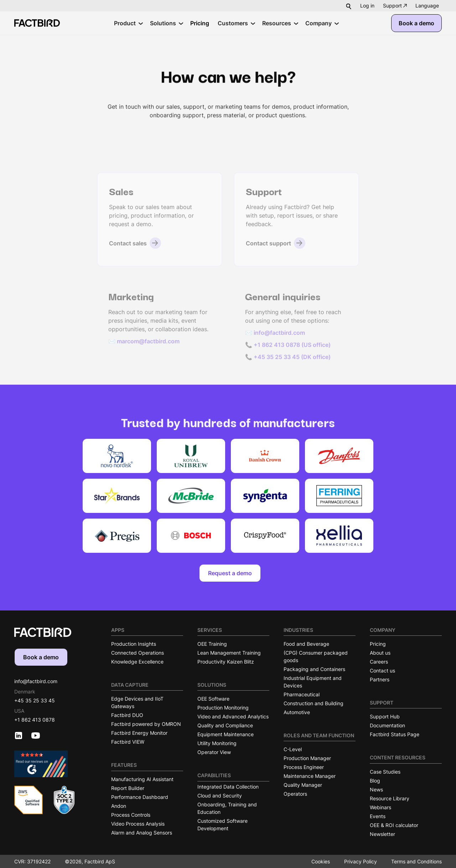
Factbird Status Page (395, 734)
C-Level (293, 749)
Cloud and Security (220, 796)
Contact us (382, 671)
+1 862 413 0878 (35, 720)
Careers (379, 662)
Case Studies (385, 772)
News (376, 789)
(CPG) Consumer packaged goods (316, 656)
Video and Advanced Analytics (233, 716)
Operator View (214, 752)
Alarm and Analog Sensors (142, 833)
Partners (380, 679)
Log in (367, 6)
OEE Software (213, 699)
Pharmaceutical (302, 694)
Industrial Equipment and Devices (313, 682)
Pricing (378, 644)
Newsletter (382, 834)
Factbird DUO (127, 715)
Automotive (297, 712)
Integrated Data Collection (228, 787)
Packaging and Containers (314, 669)
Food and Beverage (306, 644)
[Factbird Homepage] (37, 23)
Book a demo (416, 23)
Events (378, 816)
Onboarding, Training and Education (227, 808)
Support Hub (385, 716)
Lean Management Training (229, 653)
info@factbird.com (36, 681)
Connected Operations (138, 653)
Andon (119, 806)
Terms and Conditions (416, 861)
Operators (295, 794)
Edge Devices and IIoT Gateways (137, 702)
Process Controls (131, 815)
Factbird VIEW (128, 742)
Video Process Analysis (138, 824)
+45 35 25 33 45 (35, 700)
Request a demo (230, 573)
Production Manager (307, 758)
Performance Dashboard (140, 797)
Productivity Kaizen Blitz (226, 662)
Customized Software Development (222, 825)
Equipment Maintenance (226, 734)
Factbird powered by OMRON (146, 724)
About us (380, 653)
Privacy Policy (361, 861)
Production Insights (134, 644)
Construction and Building (313, 703)
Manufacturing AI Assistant (142, 779)
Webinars (380, 807)
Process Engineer (304, 767)
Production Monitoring (223, 708)
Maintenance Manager (310, 776)
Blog (375, 781)
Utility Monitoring (217, 743)
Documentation (387, 725)
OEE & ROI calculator (394, 825)
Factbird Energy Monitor (139, 733)
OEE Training (212, 644)
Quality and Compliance (225, 725)
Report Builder (128, 788)
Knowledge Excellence (137, 662)
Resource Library (390, 798)
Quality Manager (303, 785)
